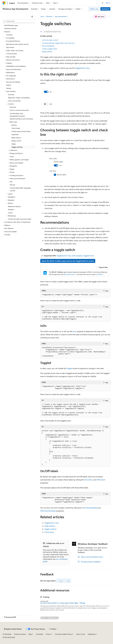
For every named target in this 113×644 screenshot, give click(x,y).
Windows (49, 16)
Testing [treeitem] (9, 88)
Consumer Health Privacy (63, 634)
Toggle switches (50, 529)
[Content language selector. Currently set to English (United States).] (13, 629)
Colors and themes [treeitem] (14, 101)
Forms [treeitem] (12, 157)
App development (61, 16)
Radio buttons (50, 526)
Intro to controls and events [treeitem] (19, 110)
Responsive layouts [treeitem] (14, 206)
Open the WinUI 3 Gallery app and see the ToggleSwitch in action (68, 261)
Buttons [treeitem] (14, 125)
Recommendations (48, 46)
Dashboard (105, 9)
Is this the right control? (50, 40)
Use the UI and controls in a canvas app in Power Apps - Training (63, 603)
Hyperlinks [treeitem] (15, 134)
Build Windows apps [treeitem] (11, 25)
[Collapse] (32, 17)
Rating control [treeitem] (16, 141)
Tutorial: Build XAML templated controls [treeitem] (20, 189)
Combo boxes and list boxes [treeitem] (21, 131)
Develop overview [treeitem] (10, 28)
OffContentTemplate (48, 511)
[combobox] (19, 21)
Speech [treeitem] (9, 85)
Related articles (47, 52)
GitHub (100, 274)
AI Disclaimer (7, 634)
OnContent (88, 480)
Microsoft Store (69, 274)
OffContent (101, 480)
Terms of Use (81, 634)
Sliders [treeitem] (14, 144)
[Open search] (103, 3)
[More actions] (108, 17)
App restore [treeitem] (10, 47)
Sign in (108, 3)
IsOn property (77, 256)
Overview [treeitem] (9, 35)
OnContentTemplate (90, 508)
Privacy (48, 634)
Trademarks (91, 634)
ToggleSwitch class (82, 68)
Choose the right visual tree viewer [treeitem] (20, 219)
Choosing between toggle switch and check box (58, 43)
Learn (42, 16)
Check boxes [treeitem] (16, 128)
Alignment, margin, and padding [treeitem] (19, 98)
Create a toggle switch (50, 49)
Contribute (40, 634)
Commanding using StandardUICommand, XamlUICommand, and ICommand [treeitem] (21, 116)
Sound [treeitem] (10, 213)
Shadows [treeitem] (11, 209)
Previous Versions (20, 634)
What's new (94, 9)
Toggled (70, 368)
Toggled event (89, 256)
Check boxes (49, 532)
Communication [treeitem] (12, 54)
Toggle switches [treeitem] (17, 147)
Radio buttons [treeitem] (16, 138)
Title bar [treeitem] (12, 185)
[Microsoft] (4, 3)
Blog (30, 634)
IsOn (75, 331)
